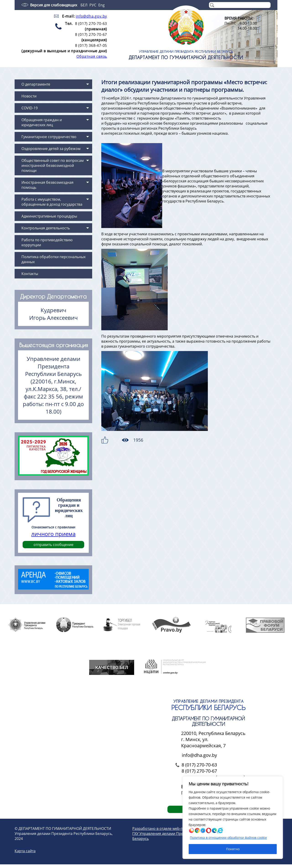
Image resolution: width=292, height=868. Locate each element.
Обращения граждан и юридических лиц (42, 122)
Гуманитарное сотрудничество (49, 137)
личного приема (53, 534)
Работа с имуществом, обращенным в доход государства (52, 202)
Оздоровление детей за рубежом (51, 149)
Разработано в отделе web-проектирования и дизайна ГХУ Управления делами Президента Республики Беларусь (181, 837)
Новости (29, 96)
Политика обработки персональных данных (53, 259)
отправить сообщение (53, 545)
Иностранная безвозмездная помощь (47, 185)
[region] (233, 818)
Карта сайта (25, 855)
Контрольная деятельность (46, 228)
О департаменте (36, 84)
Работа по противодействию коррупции (47, 242)
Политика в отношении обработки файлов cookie (228, 838)
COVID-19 (30, 108)
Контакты (30, 274)
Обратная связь (92, 56)
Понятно (233, 849)
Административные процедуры (49, 216)
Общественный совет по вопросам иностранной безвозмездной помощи (53, 165)
